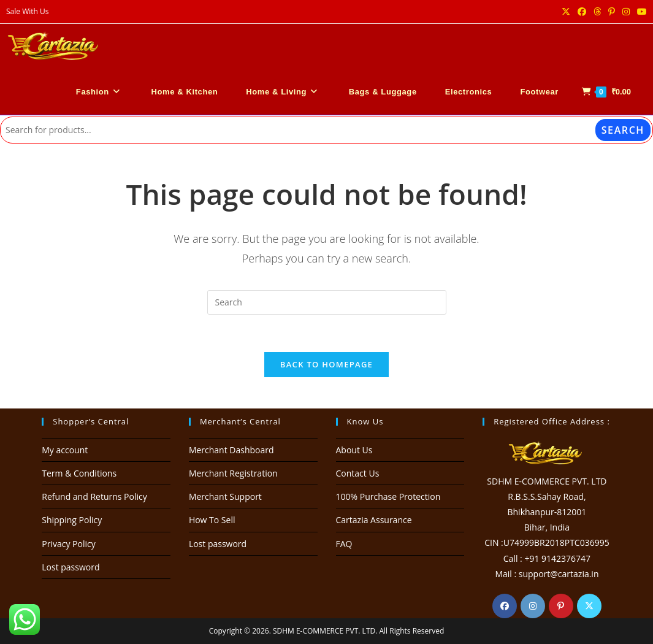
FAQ (344, 544)
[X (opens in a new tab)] (566, 12)
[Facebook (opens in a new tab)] (582, 12)
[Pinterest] (561, 606)
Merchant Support (225, 496)
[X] (589, 606)
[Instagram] (533, 606)
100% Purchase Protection (388, 496)
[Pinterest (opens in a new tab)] (612, 12)
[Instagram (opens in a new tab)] (626, 12)
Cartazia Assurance (374, 520)
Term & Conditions (79, 473)
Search (623, 130)
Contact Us (358, 473)
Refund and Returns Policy (94, 496)
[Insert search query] (327, 302)
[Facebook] (505, 606)
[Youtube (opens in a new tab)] (640, 12)
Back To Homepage (326, 364)
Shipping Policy (72, 520)
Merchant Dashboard (231, 450)
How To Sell (212, 520)
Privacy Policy (68, 544)
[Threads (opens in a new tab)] (597, 12)
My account (65, 450)
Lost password (71, 567)
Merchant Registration (233, 473)
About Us (354, 450)
